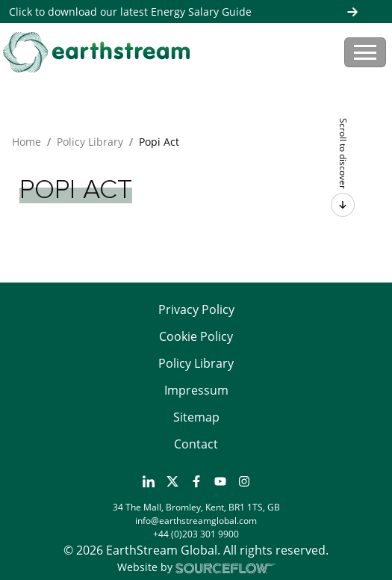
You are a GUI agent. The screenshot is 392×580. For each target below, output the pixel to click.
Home (27, 142)
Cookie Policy (196, 336)
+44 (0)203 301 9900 (196, 534)
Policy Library (90, 142)
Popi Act (159, 142)
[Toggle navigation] (365, 52)
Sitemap (196, 417)
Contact (196, 444)
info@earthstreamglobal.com (196, 521)
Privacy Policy (196, 309)
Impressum (196, 390)
